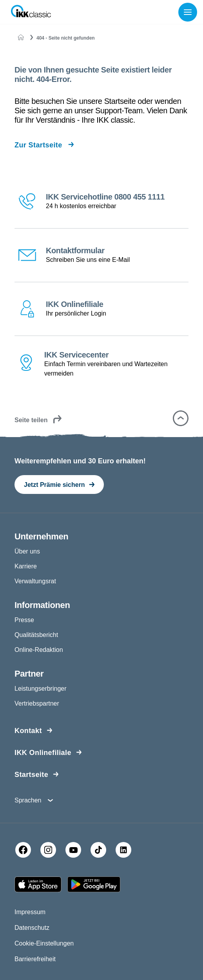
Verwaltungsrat (35, 581)
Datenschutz (32, 928)
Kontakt (28, 731)
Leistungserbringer (41, 689)
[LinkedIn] (123, 850)
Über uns (27, 551)
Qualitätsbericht (36, 635)
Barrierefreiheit (35, 959)
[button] (181, 418)
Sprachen (28, 800)
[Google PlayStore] (94, 884)
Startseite (31, 775)
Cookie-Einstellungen (44, 943)
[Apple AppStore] (38, 884)
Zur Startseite (38, 145)
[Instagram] (48, 850)
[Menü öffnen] (189, 12)
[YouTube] (73, 850)
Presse (24, 620)
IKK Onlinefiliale (43, 753)
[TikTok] (98, 850)
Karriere (26, 566)
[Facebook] (23, 850)
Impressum (30, 912)
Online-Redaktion (39, 650)
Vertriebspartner (37, 703)
